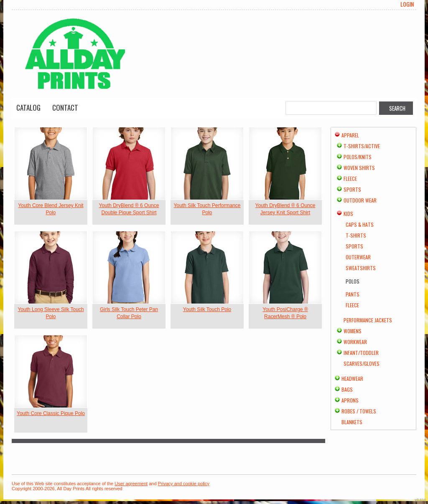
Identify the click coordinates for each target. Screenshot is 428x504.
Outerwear (358, 257)
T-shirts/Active (362, 146)
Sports (352, 189)
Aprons (350, 400)
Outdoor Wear (360, 200)
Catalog (28, 108)
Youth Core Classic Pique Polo (51, 413)
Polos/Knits (358, 157)
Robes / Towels (359, 411)
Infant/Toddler (361, 353)
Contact (65, 108)
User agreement (131, 484)
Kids (348, 214)
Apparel (350, 135)
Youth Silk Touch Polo (207, 309)
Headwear (352, 379)
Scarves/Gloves (362, 363)
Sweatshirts (361, 268)
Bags (347, 389)
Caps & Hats (360, 224)
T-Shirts (356, 235)
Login (407, 4)
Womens (353, 331)
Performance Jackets (368, 320)
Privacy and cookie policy (184, 484)
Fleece (350, 179)
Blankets (352, 422)
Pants (353, 294)
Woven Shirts (359, 168)
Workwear (355, 342)
